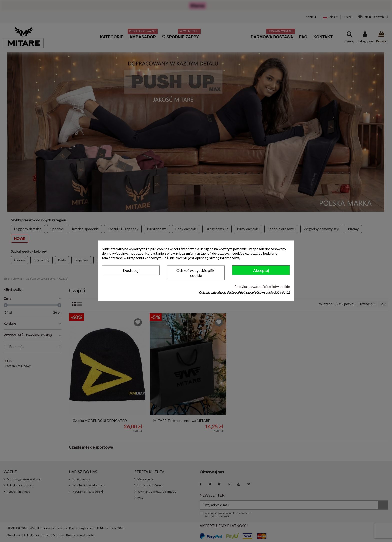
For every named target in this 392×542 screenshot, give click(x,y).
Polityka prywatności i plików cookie (262, 287)
